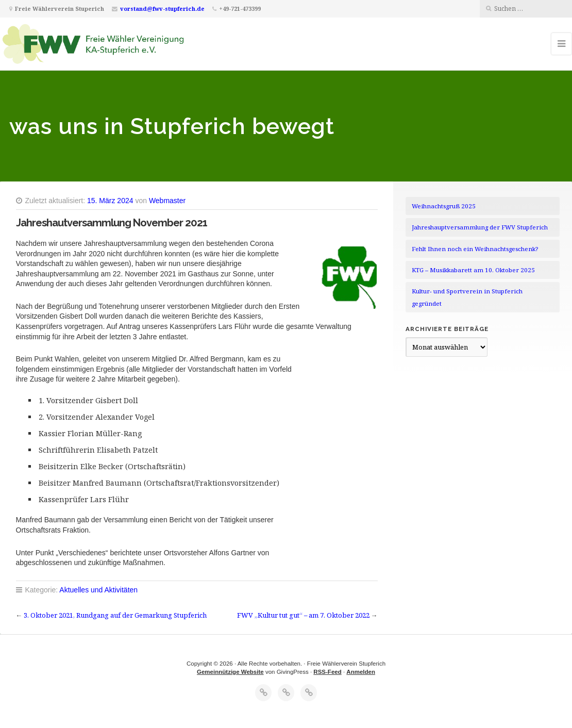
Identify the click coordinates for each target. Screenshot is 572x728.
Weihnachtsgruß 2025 (444, 206)
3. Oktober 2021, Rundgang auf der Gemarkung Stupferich (115, 615)
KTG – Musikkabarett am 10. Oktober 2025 (473, 270)
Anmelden (361, 672)
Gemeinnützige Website (230, 672)
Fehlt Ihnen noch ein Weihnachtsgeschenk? (475, 249)
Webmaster (167, 201)
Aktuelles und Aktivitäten (98, 590)
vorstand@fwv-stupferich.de (162, 9)
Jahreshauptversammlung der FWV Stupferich (480, 227)
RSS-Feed (327, 672)
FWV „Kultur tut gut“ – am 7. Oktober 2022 (303, 615)
